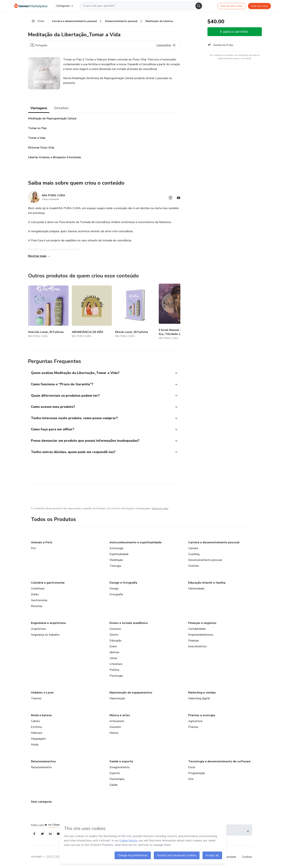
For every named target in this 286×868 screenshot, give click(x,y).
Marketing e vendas (202, 693)
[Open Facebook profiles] (34, 834)
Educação (116, 641)
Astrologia (116, 548)
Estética (36, 727)
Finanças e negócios (202, 623)
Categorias (64, 6)
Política (114, 670)
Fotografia (116, 594)
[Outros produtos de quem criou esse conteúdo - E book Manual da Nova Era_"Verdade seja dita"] (179, 312)
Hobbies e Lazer (42, 693)
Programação (197, 773)
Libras (113, 658)
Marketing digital (199, 698)
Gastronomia (39, 600)
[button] (100, 373)
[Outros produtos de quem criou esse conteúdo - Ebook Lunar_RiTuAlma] (135, 312)
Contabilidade (197, 629)
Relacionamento (41, 767)
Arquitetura (38, 629)
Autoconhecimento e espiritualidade (135, 542)
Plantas (193, 727)
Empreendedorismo (201, 635)
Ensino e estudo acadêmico (129, 623)
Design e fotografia (123, 583)
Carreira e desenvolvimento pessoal (214, 542)
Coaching (194, 554)
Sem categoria (41, 802)
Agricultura (195, 721)
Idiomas (114, 652)
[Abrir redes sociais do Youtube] (179, 198)
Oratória (193, 566)
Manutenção (117, 698)
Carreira (193, 548)
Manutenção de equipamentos (131, 693)
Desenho (115, 727)
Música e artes (120, 715)
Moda (35, 745)
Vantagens (39, 108)
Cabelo (36, 721)
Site (191, 779)
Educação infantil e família (207, 583)
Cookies (247, 857)
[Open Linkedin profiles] (50, 834)
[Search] (199, 6)
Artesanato (117, 721)
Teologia (115, 566)
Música (114, 733)
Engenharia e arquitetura (48, 623)
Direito (114, 635)
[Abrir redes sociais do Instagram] (170, 198)
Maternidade (196, 589)
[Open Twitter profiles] (42, 834)
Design (114, 589)
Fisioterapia (117, 779)
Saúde (114, 785)
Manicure (37, 733)
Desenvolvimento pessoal (205, 560)
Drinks (35, 594)
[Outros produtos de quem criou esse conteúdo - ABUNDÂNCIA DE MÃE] (92, 312)
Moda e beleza (41, 715)
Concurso (115, 629)
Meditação (116, 560)
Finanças (194, 641)
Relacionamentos (43, 761)
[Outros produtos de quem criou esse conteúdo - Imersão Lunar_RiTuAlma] (48, 312)
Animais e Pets (42, 542)
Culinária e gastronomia (48, 583)
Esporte (115, 773)
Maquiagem (38, 739)
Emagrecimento (120, 767)
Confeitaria (38, 589)
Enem (113, 646)
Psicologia (116, 676)
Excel (192, 767)
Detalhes (61, 108)
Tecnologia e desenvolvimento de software (219, 761)
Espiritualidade (119, 554)
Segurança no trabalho (45, 635)
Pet (33, 548)
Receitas (37, 606)
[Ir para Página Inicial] (32, 6)
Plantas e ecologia (202, 715)
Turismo (36, 698)
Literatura (116, 664)
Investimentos (197, 646)
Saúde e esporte (121, 761)
